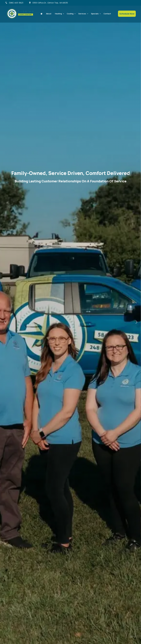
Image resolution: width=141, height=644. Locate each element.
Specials (95, 14)
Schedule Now (127, 14)
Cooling (70, 14)
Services (82, 14)
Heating (58, 14)
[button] (136, 322)
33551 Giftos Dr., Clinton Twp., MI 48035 (48, 3)
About (49, 14)
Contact (107, 14)
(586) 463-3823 (14, 3)
